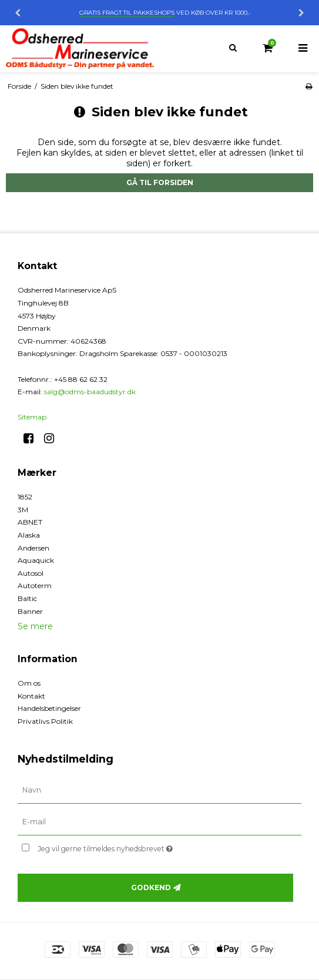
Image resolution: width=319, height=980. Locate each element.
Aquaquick (36, 560)
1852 (25, 497)
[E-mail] (160, 822)
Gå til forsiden (160, 182)
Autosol (31, 573)
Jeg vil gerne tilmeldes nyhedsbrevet (135, 846)
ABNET (30, 522)
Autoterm (35, 585)
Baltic (27, 598)
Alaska (29, 535)
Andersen (33, 548)
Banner (30, 611)
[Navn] (160, 790)
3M (23, 510)
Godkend (151, 887)
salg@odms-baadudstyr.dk (90, 392)
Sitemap (32, 417)
